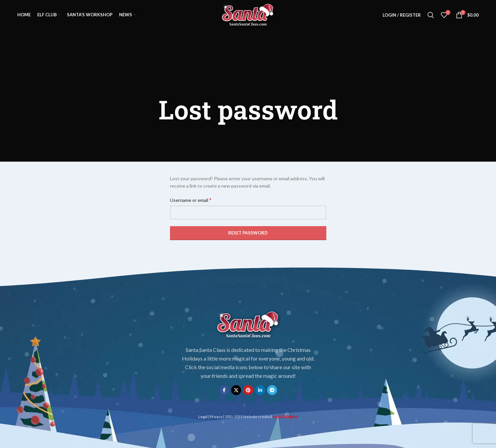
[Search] (431, 15)
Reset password (248, 233)
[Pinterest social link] (248, 390)
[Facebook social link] (224, 390)
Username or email (191, 200)
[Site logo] (248, 14)
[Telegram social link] (272, 390)
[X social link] (236, 390)
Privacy (216, 417)
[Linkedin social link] (260, 390)
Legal (203, 417)
